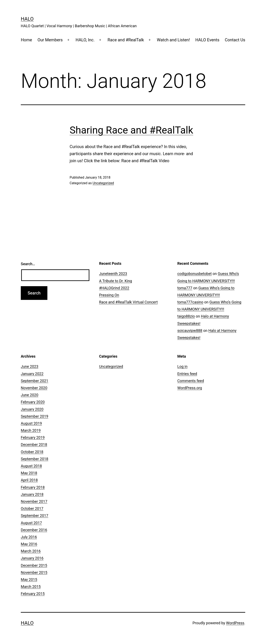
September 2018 (34, 459)
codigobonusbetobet (194, 274)
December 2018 (34, 445)
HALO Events (207, 40)
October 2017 (32, 508)
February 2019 (33, 437)
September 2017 (34, 516)
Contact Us (235, 40)
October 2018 (32, 452)
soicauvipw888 (190, 331)
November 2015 (34, 572)
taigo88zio (186, 316)
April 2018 (29, 480)
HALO (27, 19)
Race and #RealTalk (126, 40)
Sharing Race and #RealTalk (131, 130)
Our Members (50, 40)
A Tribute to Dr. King (116, 281)
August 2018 (31, 466)
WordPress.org (190, 388)
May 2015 (29, 580)
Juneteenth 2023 (113, 274)
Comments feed (191, 381)
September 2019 (34, 416)
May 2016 (29, 544)
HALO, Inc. (85, 40)
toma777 (185, 288)
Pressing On (109, 295)
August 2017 (31, 523)
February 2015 (33, 594)
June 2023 (30, 366)
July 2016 (29, 537)
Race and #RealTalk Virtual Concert (128, 302)
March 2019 (31, 430)
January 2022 (32, 374)
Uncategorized (103, 183)
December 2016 (34, 530)
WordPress (235, 623)
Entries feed (187, 374)
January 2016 (32, 558)
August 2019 (31, 423)
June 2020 (30, 395)
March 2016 (31, 551)
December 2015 (34, 565)
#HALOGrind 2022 (114, 288)
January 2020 (32, 409)
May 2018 (29, 473)
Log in (182, 366)
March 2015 (31, 587)
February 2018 (33, 487)
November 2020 (34, 388)
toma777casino (190, 302)
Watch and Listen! (173, 40)
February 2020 (33, 402)
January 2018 (32, 494)
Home (26, 40)
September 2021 (34, 381)
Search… (28, 264)
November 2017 (34, 501)
